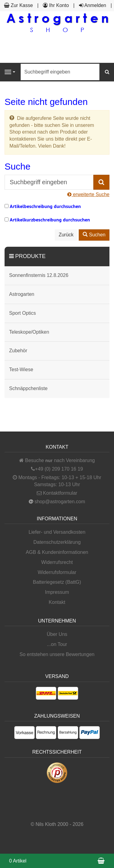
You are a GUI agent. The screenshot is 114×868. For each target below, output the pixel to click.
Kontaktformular (57, 493)
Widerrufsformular (57, 572)
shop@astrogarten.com (60, 502)
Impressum (57, 592)
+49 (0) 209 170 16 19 (59, 469)
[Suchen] (107, 72)
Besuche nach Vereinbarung (57, 460)
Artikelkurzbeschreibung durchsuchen (50, 220)
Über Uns (57, 634)
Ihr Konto (56, 5)
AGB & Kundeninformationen (57, 552)
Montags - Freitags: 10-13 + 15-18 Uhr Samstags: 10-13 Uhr (57, 481)
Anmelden (93, 5)
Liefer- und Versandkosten (57, 532)
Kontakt (57, 602)
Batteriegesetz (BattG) (57, 582)
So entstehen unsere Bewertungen (57, 654)
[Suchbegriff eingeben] (60, 72)
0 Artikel (18, 861)
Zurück (66, 235)
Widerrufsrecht (57, 562)
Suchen (94, 235)
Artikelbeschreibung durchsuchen (45, 206)
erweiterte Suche (88, 194)
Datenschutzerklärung (57, 542)
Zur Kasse (18, 5)
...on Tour (57, 644)
